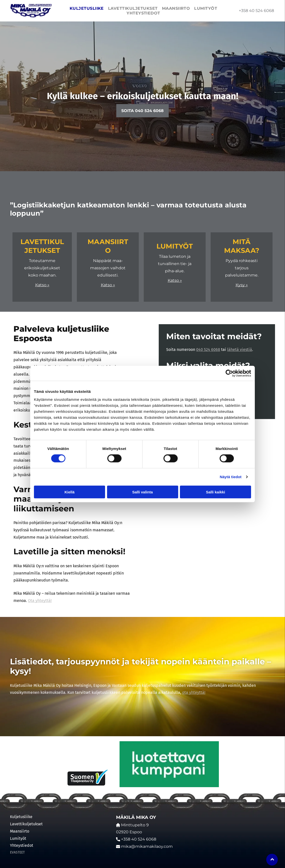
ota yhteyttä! (194, 692)
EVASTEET (17, 852)
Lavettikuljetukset (26, 824)
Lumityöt (18, 838)
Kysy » (242, 285)
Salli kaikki (215, 492)
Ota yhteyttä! (40, 601)
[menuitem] (86, 8)
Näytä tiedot (231, 477)
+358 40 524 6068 (256, 11)
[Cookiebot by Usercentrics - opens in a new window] (229, 373)
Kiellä (69, 492)
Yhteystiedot (22, 845)
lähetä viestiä (240, 350)
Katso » (42, 285)
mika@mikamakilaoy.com (147, 846)
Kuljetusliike (21, 817)
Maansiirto (20, 831)
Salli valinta (143, 492)
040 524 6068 (208, 350)
